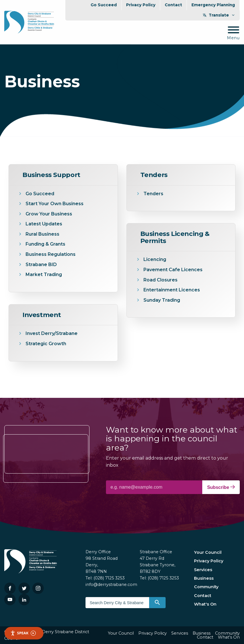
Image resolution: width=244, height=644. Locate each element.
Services (203, 570)
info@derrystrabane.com (111, 585)
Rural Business (42, 234)
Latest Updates (44, 224)
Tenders (153, 194)
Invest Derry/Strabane (52, 333)
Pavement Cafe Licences (173, 270)
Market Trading (44, 274)
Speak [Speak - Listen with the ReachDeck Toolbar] (23, 633)
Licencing (155, 259)
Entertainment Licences (172, 290)
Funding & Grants (45, 244)
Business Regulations (51, 254)
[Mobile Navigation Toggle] (233, 33)
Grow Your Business (49, 214)
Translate (219, 15)
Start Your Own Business (55, 204)
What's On (205, 604)
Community (206, 587)
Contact (173, 5)
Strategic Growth (46, 344)
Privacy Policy (141, 5)
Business (204, 578)
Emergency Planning (213, 5)
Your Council (208, 552)
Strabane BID (41, 265)
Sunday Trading (162, 300)
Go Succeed (104, 5)
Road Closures (160, 280)
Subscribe (221, 487)
